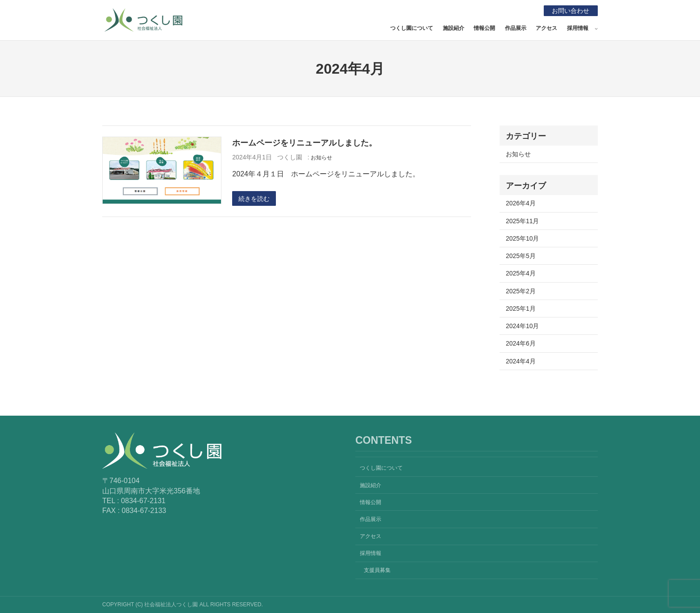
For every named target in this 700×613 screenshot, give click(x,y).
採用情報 (578, 28)
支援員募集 (377, 570)
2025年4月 (521, 273)
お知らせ (321, 158)
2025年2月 (521, 291)
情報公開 (484, 28)
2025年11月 (522, 221)
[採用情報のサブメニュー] (596, 28)
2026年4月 (521, 203)
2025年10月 (522, 238)
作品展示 (516, 28)
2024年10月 (522, 326)
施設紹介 (454, 28)
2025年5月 (521, 256)
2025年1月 (521, 309)
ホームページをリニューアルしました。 (304, 143)
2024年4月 (521, 361)
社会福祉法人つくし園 (246, 18)
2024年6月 (521, 343)
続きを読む (254, 199)
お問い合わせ (571, 11)
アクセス (546, 28)
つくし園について (412, 28)
